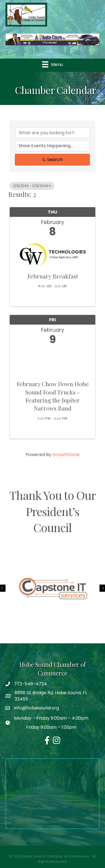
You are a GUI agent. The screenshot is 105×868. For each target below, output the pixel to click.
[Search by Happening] (52, 146)
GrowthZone (66, 455)
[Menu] (52, 64)
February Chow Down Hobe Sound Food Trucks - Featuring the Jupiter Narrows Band (53, 396)
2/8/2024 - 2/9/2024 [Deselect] (32, 186)
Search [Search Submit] (52, 160)
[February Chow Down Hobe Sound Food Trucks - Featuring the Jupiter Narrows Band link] (52, 361)
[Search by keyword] (52, 133)
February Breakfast (53, 276)
